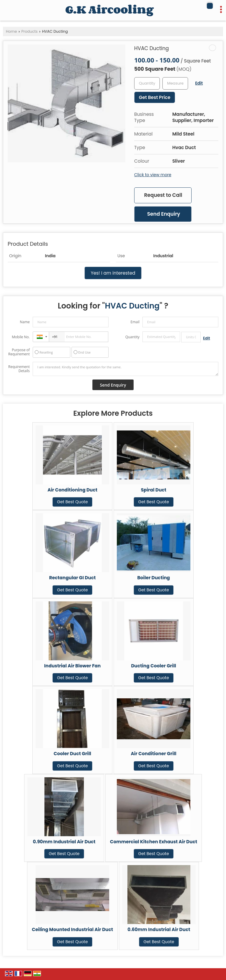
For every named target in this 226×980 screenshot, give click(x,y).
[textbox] (175, 83)
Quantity (132, 337)
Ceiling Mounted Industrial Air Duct (72, 929)
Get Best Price (155, 97)
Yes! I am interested (113, 273)
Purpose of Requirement (19, 352)
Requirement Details (19, 369)
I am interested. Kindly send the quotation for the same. (126, 369)
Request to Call (163, 195)
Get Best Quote (73, 502)
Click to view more (153, 175)
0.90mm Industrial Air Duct (64, 842)
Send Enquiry (164, 214)
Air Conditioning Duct (72, 490)
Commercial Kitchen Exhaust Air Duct (154, 842)
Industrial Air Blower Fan (72, 666)
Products (30, 31)
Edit (199, 83)
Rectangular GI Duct (72, 578)
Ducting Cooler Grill (153, 666)
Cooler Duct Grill (72, 754)
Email (135, 322)
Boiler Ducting (153, 578)
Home (11, 31)
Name (25, 322)
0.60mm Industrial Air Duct (159, 929)
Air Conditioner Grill (153, 754)
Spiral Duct (154, 490)
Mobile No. (21, 337)
